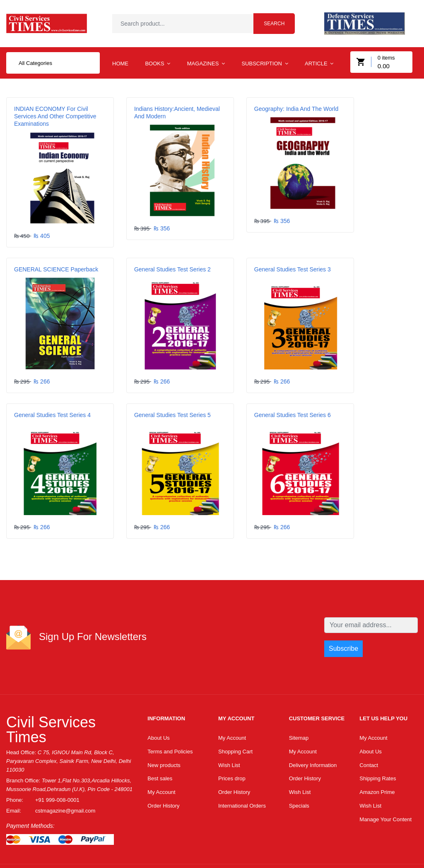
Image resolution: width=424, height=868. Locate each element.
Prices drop (232, 742)
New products (164, 728)
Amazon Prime (377, 756)
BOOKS (158, 67)
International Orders (242, 770)
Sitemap (299, 700)
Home (120, 67)
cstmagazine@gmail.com (65, 772)
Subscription (265, 67)
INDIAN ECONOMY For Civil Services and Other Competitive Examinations (51, 120)
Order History (163, 770)
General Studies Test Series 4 (264, 259)
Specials (299, 770)
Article (319, 67)
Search (274, 25)
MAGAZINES (206, 67)
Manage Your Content (385, 784)
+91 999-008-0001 (57, 761)
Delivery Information (313, 728)
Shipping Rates (378, 742)
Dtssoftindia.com (76, 846)
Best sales (160, 742)
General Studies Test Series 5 (370, 259)
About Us (158, 700)
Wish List (229, 728)
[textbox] (189, 25)
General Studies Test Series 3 (158, 259)
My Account (161, 756)
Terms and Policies (170, 714)
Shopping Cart (235, 714)
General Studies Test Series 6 (52, 391)
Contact (369, 728)
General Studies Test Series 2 (52, 259)
